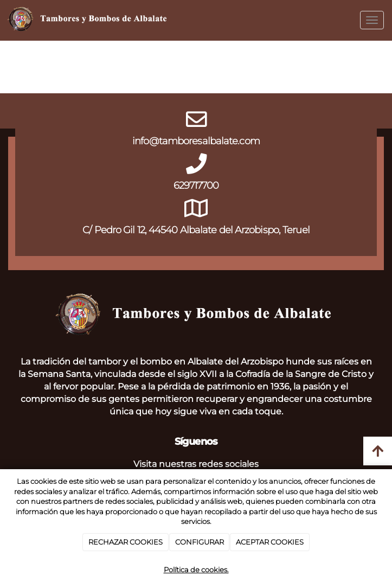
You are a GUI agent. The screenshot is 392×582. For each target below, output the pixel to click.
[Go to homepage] (89, 20)
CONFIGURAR (200, 542)
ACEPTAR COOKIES (270, 542)
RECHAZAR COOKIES (126, 542)
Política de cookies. (196, 570)
